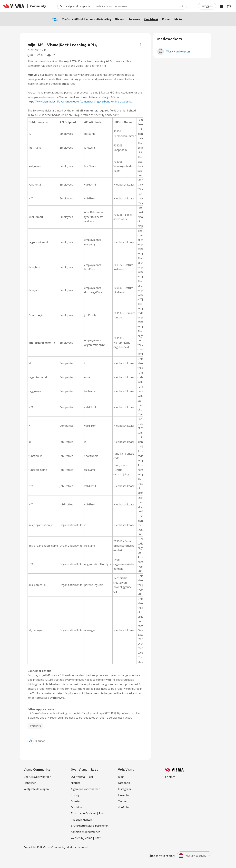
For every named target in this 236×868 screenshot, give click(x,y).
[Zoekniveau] (75, 6)
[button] (31, 741)
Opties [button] (141, 45)
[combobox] (139, 6)
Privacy (75, 795)
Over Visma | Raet (82, 777)
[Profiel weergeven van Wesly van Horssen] (178, 51)
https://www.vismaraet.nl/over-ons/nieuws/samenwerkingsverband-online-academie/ (80, 102)
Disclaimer (77, 807)
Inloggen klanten (81, 820)
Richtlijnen (30, 783)
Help (229, 6)
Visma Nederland (192, 856)
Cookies (76, 801)
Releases (134, 19)
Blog (121, 777)
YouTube (124, 807)
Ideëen (179, 19)
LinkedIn (123, 795)
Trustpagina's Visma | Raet (88, 813)
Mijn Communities (221, 6)
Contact (170, 777)
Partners (35, 726)
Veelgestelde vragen (36, 789)
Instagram (124, 789)
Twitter (123, 801)
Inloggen (207, 6)
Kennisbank (151, 19)
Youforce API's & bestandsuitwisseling (87, 19)
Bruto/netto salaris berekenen (90, 826)
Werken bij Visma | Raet (86, 838)
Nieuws (120, 19)
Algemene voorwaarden (85, 789)
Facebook (124, 783)
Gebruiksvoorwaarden (37, 777)
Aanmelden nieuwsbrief (85, 832)
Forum (166, 19)
